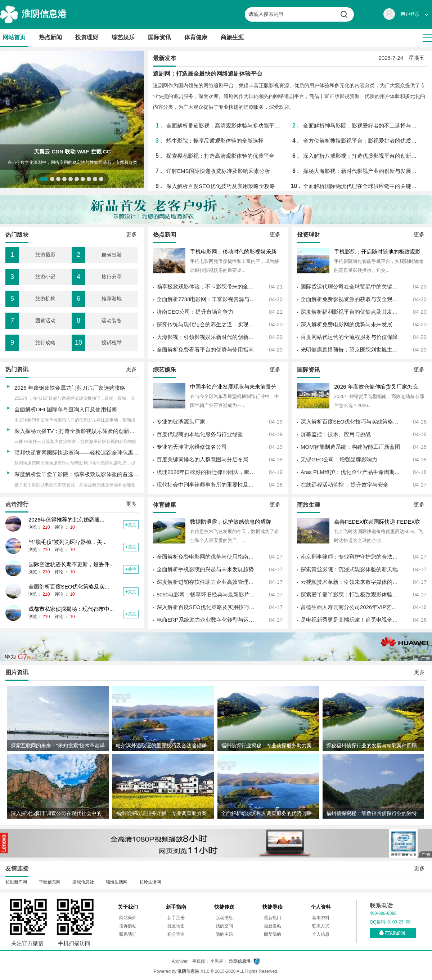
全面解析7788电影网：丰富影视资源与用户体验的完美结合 (207, 299)
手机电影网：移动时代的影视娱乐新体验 (233, 252)
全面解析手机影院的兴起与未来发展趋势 (205, 569)
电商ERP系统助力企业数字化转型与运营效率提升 (207, 620)
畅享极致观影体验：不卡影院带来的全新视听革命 (207, 287)
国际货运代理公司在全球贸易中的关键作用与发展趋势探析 (351, 287)
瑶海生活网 (117, 882)
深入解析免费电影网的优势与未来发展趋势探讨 (351, 324)
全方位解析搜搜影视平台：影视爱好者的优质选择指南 (362, 141)
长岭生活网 (150, 882)
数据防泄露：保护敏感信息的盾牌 (231, 522)
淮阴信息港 (44, 14)
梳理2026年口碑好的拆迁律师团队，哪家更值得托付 (207, 472)
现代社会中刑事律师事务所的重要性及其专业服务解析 (207, 485)
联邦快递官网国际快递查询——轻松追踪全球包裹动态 (79, 453)
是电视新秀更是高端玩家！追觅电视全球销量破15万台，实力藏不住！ (351, 620)
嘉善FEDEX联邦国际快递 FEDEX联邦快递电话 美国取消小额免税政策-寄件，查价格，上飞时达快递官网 (379, 522)
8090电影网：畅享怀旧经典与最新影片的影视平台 (207, 594)
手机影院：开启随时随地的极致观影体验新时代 (377, 252)
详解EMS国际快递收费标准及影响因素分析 (218, 171)
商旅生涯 (232, 37)
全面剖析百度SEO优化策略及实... (69, 587)
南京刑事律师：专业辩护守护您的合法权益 (351, 557)
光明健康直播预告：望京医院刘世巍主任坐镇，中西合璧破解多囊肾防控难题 (351, 350)
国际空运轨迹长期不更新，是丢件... (71, 564)
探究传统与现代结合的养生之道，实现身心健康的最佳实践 (207, 324)
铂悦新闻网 (16, 882)
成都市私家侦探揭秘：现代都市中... (71, 609)
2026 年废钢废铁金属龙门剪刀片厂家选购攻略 (70, 388)
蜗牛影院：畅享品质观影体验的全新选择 (215, 141)
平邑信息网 (50, 882)
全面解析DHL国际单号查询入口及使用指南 (66, 409)
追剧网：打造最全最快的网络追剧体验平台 (208, 74)
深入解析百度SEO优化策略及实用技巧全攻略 (207, 607)
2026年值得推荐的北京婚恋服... (66, 520)
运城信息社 (83, 882)
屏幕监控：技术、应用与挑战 (336, 434)
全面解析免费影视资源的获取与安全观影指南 (351, 299)
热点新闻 (50, 37)
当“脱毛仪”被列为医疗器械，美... (68, 542)
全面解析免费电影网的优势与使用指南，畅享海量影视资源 (207, 557)
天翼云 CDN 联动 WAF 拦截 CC (72, 151)
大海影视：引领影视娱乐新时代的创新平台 (207, 337)
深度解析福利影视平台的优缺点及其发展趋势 (351, 312)
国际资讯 (159, 37)
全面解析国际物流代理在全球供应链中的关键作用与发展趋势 (362, 186)
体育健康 (196, 37)
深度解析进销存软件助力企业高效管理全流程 (207, 582)
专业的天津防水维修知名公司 (192, 447)
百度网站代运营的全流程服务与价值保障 (349, 337)
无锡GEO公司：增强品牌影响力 (339, 459)
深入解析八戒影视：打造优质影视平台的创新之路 (362, 156)
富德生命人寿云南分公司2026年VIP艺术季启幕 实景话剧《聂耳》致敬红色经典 (351, 607)
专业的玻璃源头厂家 (181, 422)
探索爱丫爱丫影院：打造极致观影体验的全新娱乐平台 (351, 594)
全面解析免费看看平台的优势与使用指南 (205, 350)
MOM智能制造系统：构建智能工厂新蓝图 (350, 447)
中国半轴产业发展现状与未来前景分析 (233, 387)
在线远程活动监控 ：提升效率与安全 (345, 485)
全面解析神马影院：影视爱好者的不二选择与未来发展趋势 (362, 126)
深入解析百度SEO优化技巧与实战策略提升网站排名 (351, 422)
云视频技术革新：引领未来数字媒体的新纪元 (351, 582)
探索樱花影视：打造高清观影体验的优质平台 (220, 156)
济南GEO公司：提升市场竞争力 (195, 312)
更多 (275, 234)
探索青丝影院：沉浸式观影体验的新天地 (349, 569)
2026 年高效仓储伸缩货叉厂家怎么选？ (376, 387)
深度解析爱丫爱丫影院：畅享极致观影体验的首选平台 (79, 474)
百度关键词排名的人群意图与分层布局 (202, 459)
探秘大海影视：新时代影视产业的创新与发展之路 (362, 171)
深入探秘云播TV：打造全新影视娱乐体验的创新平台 (77, 431)
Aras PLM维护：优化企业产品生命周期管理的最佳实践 (351, 472)
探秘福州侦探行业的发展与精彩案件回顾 (372, 746)
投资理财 (87, 37)
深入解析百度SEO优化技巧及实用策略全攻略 (221, 186)
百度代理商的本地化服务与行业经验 (200, 434)
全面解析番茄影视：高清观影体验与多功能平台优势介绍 (225, 126)
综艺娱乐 (123, 37)
